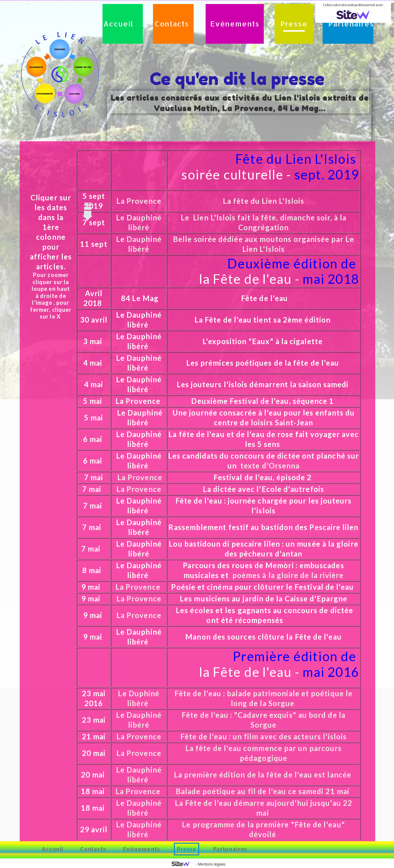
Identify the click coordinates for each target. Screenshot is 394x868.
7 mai (94, 477)
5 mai (93, 401)
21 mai (94, 736)
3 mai (94, 341)
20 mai (94, 753)
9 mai (92, 587)
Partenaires (351, 24)
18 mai (93, 791)
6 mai (94, 439)
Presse (294, 24)
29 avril (94, 829)
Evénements (235, 24)
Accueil (118, 24)
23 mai (94, 720)
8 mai (93, 570)
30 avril (95, 320)
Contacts (172, 24)
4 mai (94, 384)
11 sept (94, 244)
